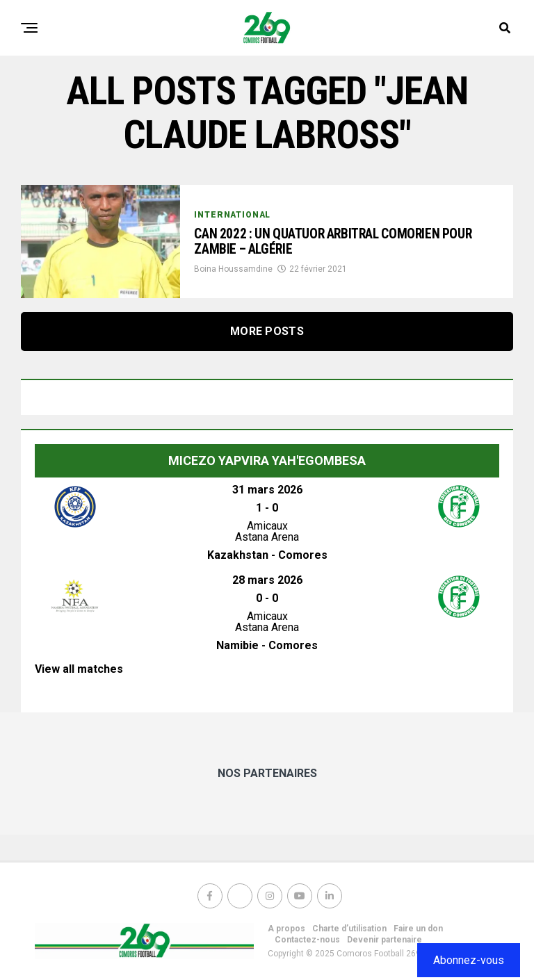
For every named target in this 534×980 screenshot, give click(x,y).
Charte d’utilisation (349, 929)
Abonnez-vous (469, 960)
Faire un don (418, 929)
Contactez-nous (307, 940)
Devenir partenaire (385, 940)
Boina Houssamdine (233, 271)
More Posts (267, 331)
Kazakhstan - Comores (267, 555)
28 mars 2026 (267, 580)
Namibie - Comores (267, 645)
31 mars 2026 (267, 490)
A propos (286, 929)
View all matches (79, 669)
